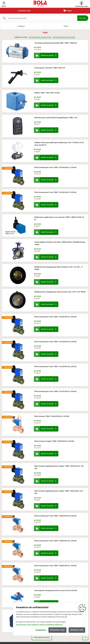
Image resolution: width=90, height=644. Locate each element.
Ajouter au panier (48, 55)
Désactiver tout (57, 630)
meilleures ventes (21, 37)
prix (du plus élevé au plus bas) (64, 37)
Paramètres (41, 630)
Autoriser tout (77, 630)
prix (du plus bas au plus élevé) (40, 37)
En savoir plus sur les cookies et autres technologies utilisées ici (39, 624)
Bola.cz (40, 4)
